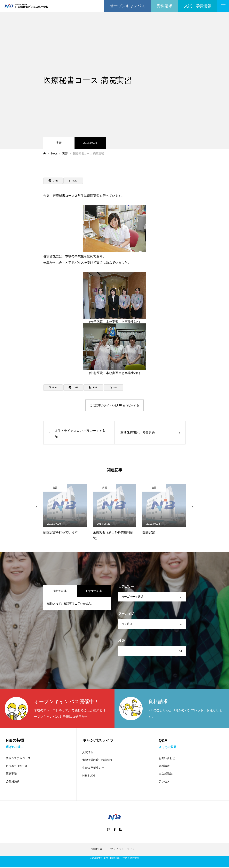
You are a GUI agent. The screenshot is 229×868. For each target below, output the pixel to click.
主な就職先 (166, 774)
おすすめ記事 (94, 591)
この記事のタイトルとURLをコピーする (115, 405)
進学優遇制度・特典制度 (97, 760)
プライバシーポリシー (124, 850)
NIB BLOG (89, 776)
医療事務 (11, 774)
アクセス (164, 782)
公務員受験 (13, 782)
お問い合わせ (167, 758)
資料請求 (164, 766)
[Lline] (53, 181)
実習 (59, 143)
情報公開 (97, 850)
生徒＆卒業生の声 (93, 768)
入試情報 (88, 752)
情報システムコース (18, 758)
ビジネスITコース (17, 766)
